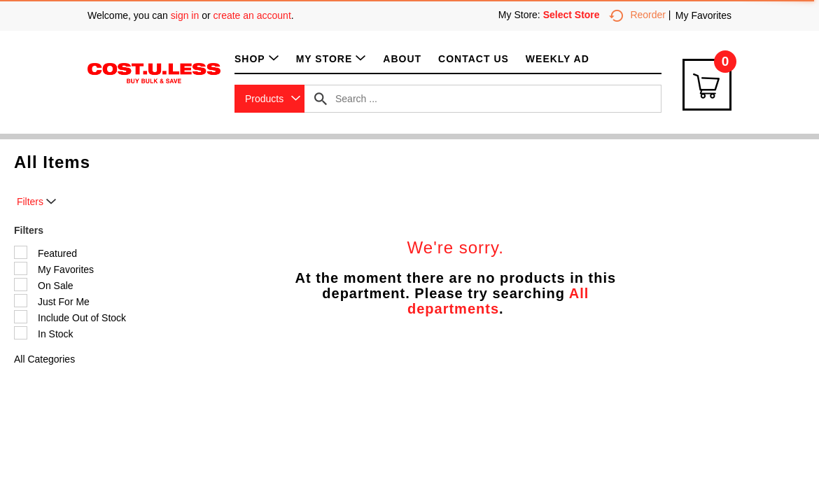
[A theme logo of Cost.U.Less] (154, 72)
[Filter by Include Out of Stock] (21, 317)
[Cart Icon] (707, 85)
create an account (252, 15)
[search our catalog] (321, 99)
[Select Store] (573, 15)
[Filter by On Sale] (21, 285)
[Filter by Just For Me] (21, 301)
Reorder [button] (637, 15)
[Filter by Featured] (21, 252)
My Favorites (703, 15)
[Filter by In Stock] (21, 333)
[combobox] (269, 99)
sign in (185, 15)
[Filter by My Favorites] (21, 268)
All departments (498, 301)
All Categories (44, 359)
